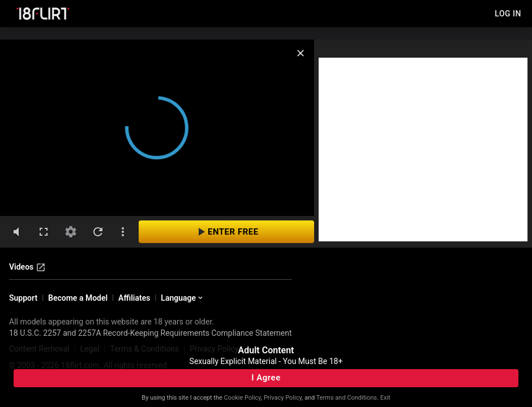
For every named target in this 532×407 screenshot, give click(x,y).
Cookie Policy (243, 398)
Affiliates (134, 298)
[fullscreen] (44, 232)
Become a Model (78, 298)
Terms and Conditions (347, 398)
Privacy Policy (283, 398)
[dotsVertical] (123, 232)
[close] (301, 53)
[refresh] (98, 232)
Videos (27, 267)
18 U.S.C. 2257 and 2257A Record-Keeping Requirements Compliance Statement (151, 333)
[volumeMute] (16, 232)
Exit (385, 398)
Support (23, 298)
